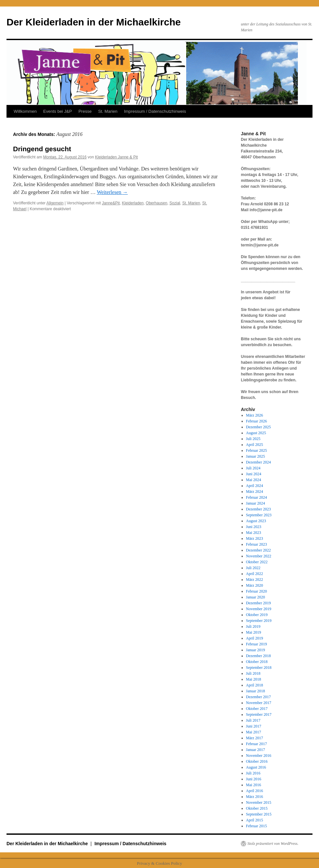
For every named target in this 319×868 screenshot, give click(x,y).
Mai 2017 (254, 732)
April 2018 (255, 685)
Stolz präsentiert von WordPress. (273, 844)
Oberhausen (157, 203)
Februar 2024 (257, 497)
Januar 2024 (256, 503)
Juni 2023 (254, 527)
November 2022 (259, 556)
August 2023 (256, 521)
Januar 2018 (256, 691)
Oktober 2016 (257, 761)
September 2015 (259, 814)
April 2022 (255, 574)
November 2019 (259, 609)
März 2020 (255, 585)
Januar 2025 (256, 456)
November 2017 (259, 703)
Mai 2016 (254, 785)
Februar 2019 (257, 644)
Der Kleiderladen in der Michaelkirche (94, 22)
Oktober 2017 (257, 709)
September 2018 (259, 668)
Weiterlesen (112, 192)
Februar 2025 (257, 450)
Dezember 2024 (258, 462)
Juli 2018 (253, 673)
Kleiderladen (133, 203)
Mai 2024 (254, 480)
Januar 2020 (256, 597)
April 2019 (255, 638)
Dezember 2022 (258, 550)
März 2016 (255, 797)
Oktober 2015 (257, 808)
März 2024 (255, 492)
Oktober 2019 (257, 615)
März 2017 (255, 738)
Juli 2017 (253, 720)
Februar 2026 (257, 421)
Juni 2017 (254, 726)
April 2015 (255, 820)
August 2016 (256, 767)
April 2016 (255, 791)
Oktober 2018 (257, 662)
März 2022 (255, 580)
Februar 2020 (257, 591)
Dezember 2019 (258, 603)
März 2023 (255, 538)
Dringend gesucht (42, 149)
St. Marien (108, 111)
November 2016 (259, 756)
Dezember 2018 (258, 656)
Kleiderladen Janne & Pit (116, 157)
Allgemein (55, 203)
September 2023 (259, 515)
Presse (85, 111)
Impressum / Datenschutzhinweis (155, 111)
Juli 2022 (253, 568)
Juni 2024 (254, 474)
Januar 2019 (256, 650)
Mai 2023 (254, 533)
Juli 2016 (253, 773)
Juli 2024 (253, 468)
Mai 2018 (254, 679)
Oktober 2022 (257, 562)
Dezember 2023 (258, 509)
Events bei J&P (58, 111)
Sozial (175, 203)
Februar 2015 (257, 826)
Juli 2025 (253, 439)
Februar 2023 (257, 544)
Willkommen (25, 111)
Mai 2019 (254, 632)
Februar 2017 (257, 744)
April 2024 (255, 486)
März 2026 (255, 415)
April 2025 (255, 445)
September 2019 (259, 621)
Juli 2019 (253, 626)
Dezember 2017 (258, 697)
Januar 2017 (256, 750)
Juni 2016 (254, 779)
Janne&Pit (111, 203)
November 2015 (259, 802)
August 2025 (256, 433)
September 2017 (259, 714)
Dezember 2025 (258, 427)
